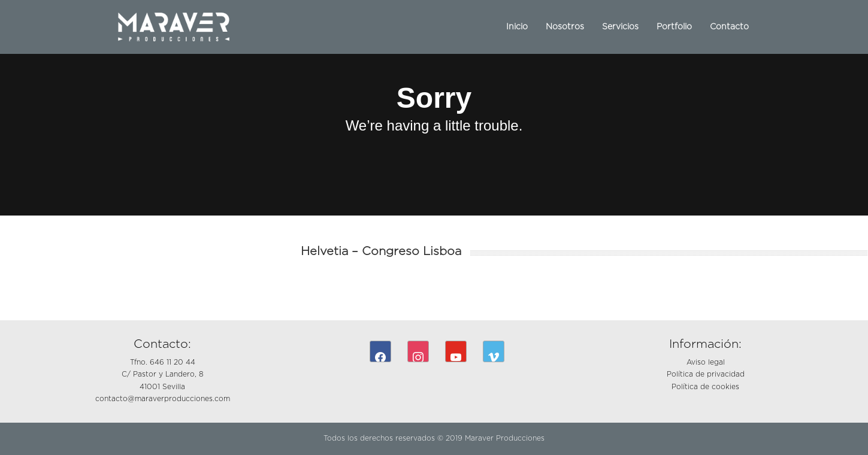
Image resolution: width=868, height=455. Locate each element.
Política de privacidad (706, 374)
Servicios (620, 27)
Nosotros (565, 27)
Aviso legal (706, 362)
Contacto (729, 27)
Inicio (517, 27)
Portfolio (674, 27)
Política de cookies (705, 387)
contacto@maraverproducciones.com (163, 399)
